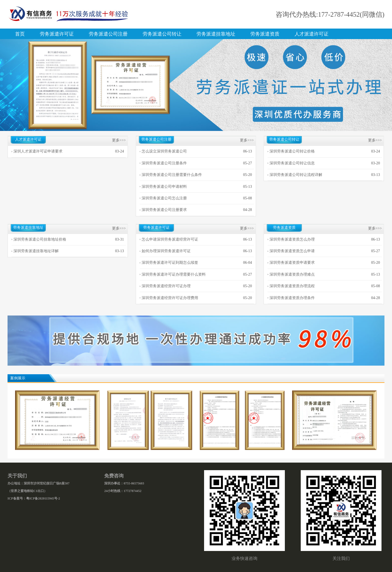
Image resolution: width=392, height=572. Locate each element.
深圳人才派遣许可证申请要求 (38, 151)
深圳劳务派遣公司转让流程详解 (296, 175)
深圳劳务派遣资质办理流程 (292, 286)
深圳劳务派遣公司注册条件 (164, 163)
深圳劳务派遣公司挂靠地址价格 (40, 239)
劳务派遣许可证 (57, 34)
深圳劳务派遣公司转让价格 (292, 151)
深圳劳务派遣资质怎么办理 (292, 239)
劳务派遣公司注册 (108, 34)
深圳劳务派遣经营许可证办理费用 (170, 298)
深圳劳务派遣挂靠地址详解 (36, 251)
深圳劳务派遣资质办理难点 (292, 274)
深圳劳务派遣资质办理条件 (292, 298)
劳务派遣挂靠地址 (216, 34)
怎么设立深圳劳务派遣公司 (164, 151)
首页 (20, 34)
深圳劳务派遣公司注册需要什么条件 (172, 175)
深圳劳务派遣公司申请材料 (164, 187)
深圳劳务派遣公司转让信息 (292, 163)
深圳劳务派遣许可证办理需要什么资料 (174, 274)
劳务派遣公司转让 (162, 34)
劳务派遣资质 (265, 34)
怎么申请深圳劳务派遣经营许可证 (170, 239)
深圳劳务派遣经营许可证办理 (166, 286)
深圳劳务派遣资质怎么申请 (292, 251)
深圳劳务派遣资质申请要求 (292, 263)
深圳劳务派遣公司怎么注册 (164, 198)
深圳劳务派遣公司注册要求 (164, 210)
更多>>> (119, 140)
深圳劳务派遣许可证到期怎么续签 (170, 263)
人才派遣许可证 (311, 34)
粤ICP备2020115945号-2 (43, 498)
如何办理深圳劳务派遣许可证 (166, 251)
